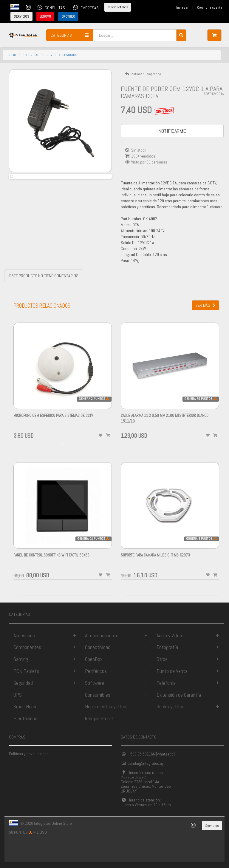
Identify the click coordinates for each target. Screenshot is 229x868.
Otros (162, 659)
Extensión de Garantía (179, 695)
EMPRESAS (85, 7)
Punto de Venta (172, 671)
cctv (49, 55)
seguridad (31, 55)
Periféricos (96, 671)
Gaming (21, 659)
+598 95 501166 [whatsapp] (148, 754)
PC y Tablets (26, 671)
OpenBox (94, 659)
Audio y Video (169, 635)
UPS (18, 695)
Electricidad (25, 718)
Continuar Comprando (143, 74)
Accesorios (24, 635)
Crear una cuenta (210, 7)
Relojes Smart (99, 718)
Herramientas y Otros (106, 706)
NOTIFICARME (172, 131)
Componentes (27, 647)
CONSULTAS (50, 7)
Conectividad (98, 647)
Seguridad (23, 683)
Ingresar (182, 7)
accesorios (68, 55)
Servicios (212, 826)
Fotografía (167, 647)
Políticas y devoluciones (29, 754)
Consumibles (98, 695)
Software (95, 683)
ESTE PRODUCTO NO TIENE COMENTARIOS (44, 276)
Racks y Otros (171, 706)
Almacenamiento (102, 635)
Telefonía (166, 683)
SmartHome (25, 706)
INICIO (12, 55)
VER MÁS (205, 305)
